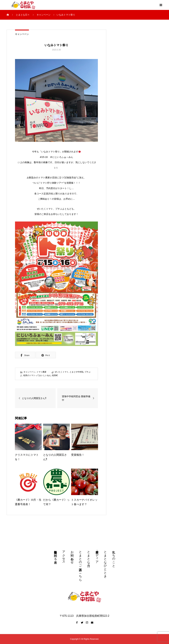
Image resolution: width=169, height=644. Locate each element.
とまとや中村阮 (77, 372)
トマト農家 (41, 372)
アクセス (64, 555)
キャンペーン (22, 34)
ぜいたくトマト (62, 372)
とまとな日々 (89, 556)
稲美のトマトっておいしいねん (37, 375)
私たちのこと (114, 557)
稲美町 (55, 375)
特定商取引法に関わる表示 (55, 554)
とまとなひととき (105, 563)
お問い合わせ (72, 556)
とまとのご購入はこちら (80, 564)
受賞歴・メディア (97, 555)
